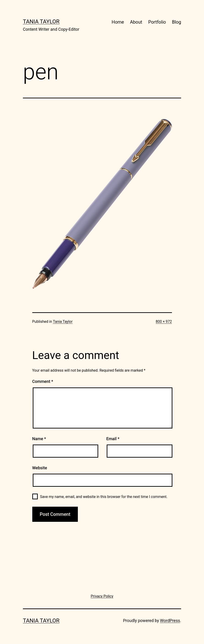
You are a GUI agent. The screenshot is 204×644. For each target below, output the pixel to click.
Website (40, 468)
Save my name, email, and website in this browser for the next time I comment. (104, 497)
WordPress (170, 621)
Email (113, 439)
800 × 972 (164, 322)
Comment (43, 381)
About (136, 22)
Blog (177, 22)
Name (39, 439)
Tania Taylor (41, 22)
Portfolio (157, 22)
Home (118, 22)
